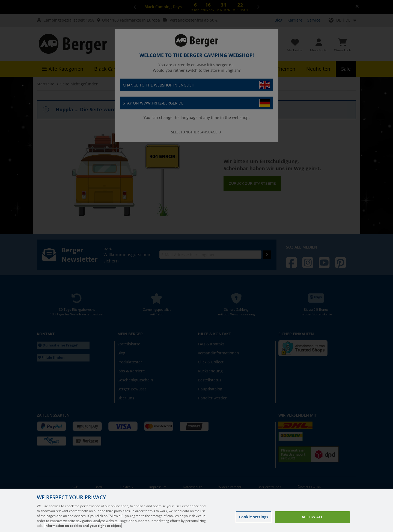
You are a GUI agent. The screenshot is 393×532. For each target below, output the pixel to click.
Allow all (312, 522)
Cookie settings (254, 522)
